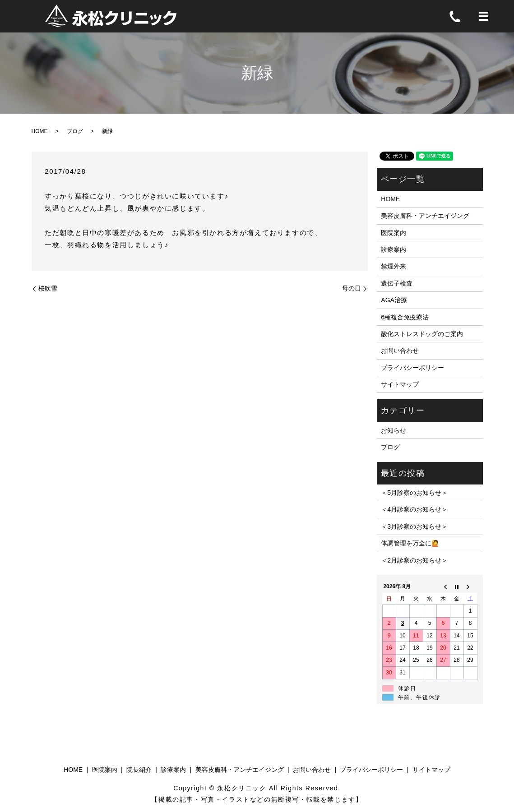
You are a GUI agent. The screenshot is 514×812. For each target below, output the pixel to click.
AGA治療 (394, 300)
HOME (40, 131)
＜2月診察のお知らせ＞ (414, 560)
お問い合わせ (400, 351)
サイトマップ (400, 384)
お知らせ (394, 430)
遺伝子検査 (397, 283)
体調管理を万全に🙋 (410, 543)
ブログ (75, 131)
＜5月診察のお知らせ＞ (414, 493)
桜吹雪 (48, 288)
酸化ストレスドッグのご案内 (422, 334)
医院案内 (394, 233)
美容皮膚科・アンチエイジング (425, 216)
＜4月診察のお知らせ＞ (414, 509)
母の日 (352, 288)
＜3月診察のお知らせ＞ (414, 526)
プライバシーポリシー (412, 368)
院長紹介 (139, 770)
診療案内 (394, 249)
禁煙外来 (394, 266)
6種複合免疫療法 (405, 317)
